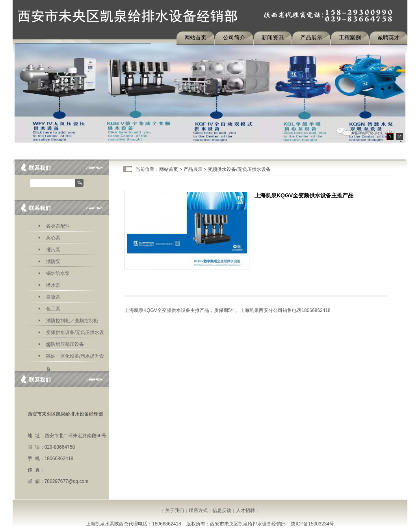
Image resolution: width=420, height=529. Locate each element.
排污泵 (53, 250)
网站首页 (195, 37)
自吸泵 (53, 297)
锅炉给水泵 (58, 273)
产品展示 (311, 37)
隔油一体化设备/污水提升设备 (75, 357)
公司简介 (234, 37)
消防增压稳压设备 (65, 344)
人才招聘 (245, 510)
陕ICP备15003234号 (312, 524)
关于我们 (175, 510)
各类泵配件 (58, 226)
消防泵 (53, 262)
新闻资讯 (273, 37)
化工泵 (53, 309)
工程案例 (350, 37)
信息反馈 (222, 510)
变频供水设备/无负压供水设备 (75, 334)
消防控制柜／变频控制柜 (72, 321)
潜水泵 (53, 285)
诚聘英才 (388, 37)
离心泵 (53, 238)
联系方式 (198, 510)
